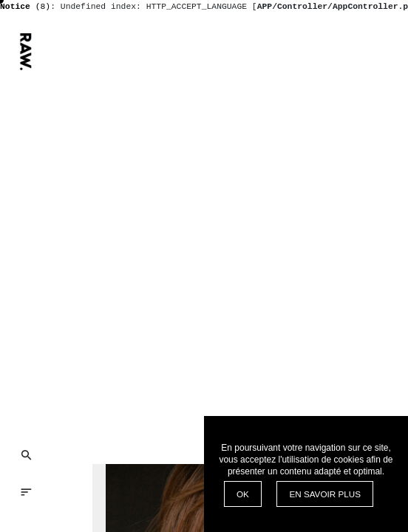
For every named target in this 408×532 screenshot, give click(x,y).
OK (243, 494)
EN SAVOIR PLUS (325, 494)
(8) (25, 7)
